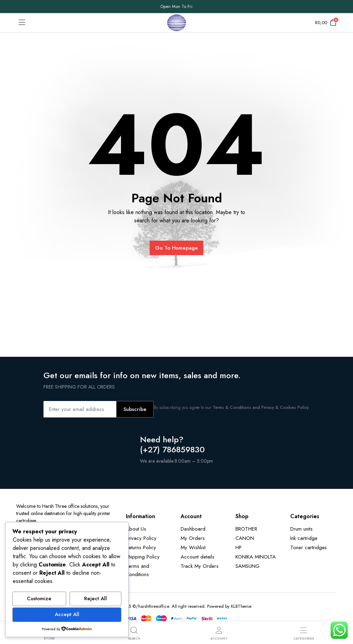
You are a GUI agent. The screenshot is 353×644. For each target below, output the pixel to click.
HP (239, 547)
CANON (245, 538)
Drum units (301, 529)
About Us (136, 529)
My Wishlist (193, 547)
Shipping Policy (143, 557)
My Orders (193, 538)
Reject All (95, 598)
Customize (39, 598)
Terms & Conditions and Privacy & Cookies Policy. (261, 407)
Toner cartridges (309, 547)
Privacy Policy (141, 538)
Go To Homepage (177, 248)
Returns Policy (141, 547)
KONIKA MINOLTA (256, 557)
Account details (198, 557)
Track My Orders (200, 566)
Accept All (67, 614)
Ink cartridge (304, 538)
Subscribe (135, 409)
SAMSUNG (248, 566)
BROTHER (246, 529)
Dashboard (193, 529)
